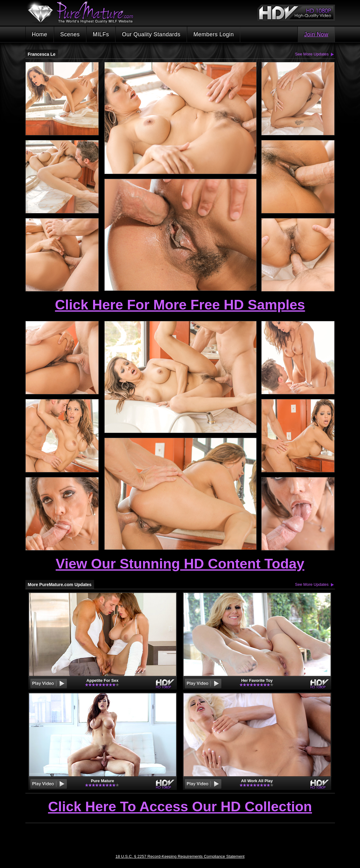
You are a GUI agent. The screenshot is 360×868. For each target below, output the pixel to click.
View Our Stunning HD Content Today (180, 564)
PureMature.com (84, 12)
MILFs (101, 34)
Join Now (316, 34)
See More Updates (312, 54)
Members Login (214, 34)
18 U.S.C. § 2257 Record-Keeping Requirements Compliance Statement (180, 856)
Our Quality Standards (151, 34)
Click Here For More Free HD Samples (180, 305)
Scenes (70, 34)
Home (40, 34)
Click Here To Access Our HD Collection (180, 807)
